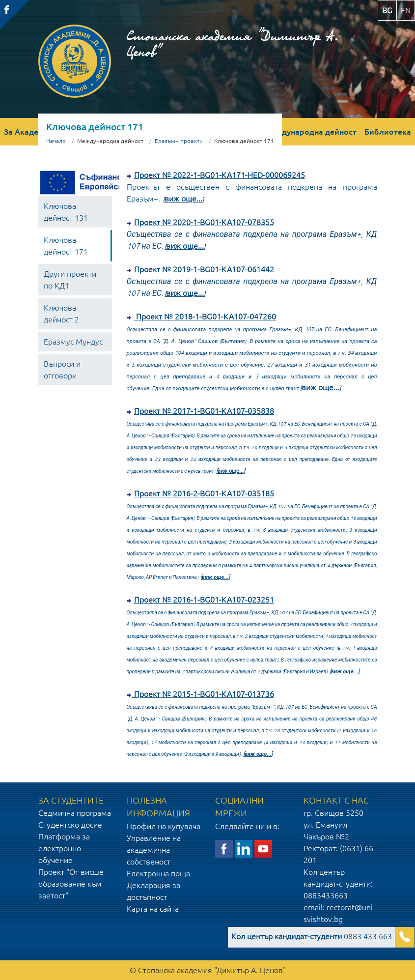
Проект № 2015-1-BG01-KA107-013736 (203, 694)
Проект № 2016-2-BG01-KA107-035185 (204, 493)
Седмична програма (75, 813)
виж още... (183, 199)
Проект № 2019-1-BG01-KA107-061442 (204, 269)
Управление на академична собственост (154, 850)
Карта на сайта (153, 909)
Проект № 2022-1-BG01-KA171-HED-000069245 (220, 175)
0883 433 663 (312, 936)
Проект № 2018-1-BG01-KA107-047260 (205, 317)
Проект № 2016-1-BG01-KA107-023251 (204, 600)
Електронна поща (158, 873)
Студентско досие (70, 825)
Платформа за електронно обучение (64, 848)
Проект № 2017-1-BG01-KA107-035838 (204, 411)
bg (387, 10)
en (406, 10)
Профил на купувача (164, 826)
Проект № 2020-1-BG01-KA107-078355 (204, 222)
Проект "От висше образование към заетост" (71, 884)
